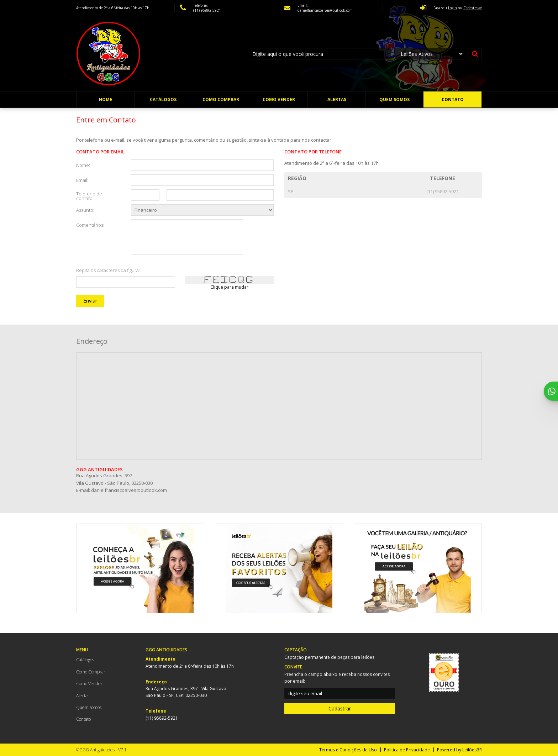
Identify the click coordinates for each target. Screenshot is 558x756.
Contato (453, 99)
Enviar (90, 301)
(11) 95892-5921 (207, 10)
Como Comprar (221, 99)
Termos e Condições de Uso (348, 750)
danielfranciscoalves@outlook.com (129, 490)
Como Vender (279, 99)
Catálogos (163, 99)
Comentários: (90, 225)
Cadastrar (340, 708)
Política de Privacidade (407, 750)
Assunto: (85, 210)
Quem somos (394, 99)
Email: (82, 180)
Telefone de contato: (89, 196)
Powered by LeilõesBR (459, 750)
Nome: (83, 165)
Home (106, 99)
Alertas (337, 99)
